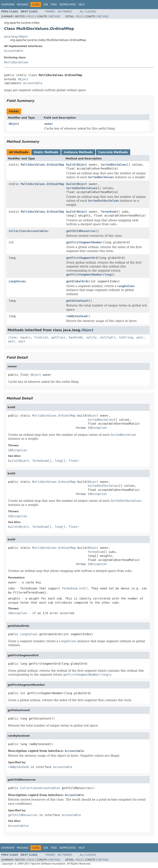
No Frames (65, 12)
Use (46, 5)
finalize (41, 337)
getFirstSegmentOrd (82, 258)
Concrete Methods (113, 152)
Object (23, 79)
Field (31, 16)
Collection (17, 231)
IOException (97, 428)
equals (25, 337)
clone (12, 337)
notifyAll (108, 337)
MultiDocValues (16, 62)
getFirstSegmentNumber (84, 242)
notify (91, 337)
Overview (8, 5)
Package (23, 5)
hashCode (76, 337)
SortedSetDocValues (82, 188)
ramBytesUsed (77, 316)
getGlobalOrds (78, 281)
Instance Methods (78, 152)
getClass (58, 337)
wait (140, 337)
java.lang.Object (16, 37)
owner (49, 124)
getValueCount (78, 301)
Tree (54, 5)
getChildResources (81, 231)
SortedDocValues (114, 165)
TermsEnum (109, 212)
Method (55, 16)
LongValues (17, 281)
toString (126, 337)
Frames (50, 12)
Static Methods (46, 152)
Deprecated (68, 5)
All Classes (88, 12)
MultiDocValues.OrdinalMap (42, 165)
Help (82, 5)
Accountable (14, 51)
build (71, 165)
